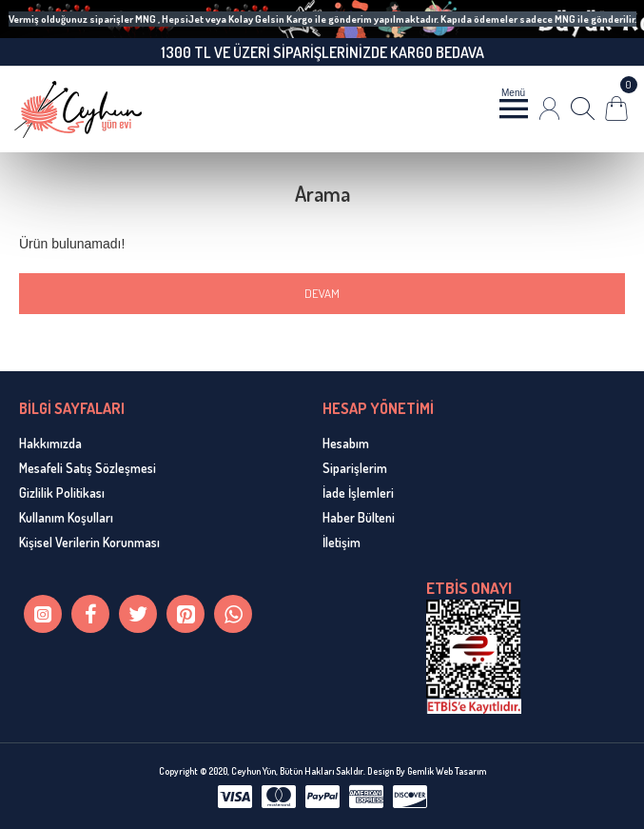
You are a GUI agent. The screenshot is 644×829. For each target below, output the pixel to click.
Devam (322, 293)
